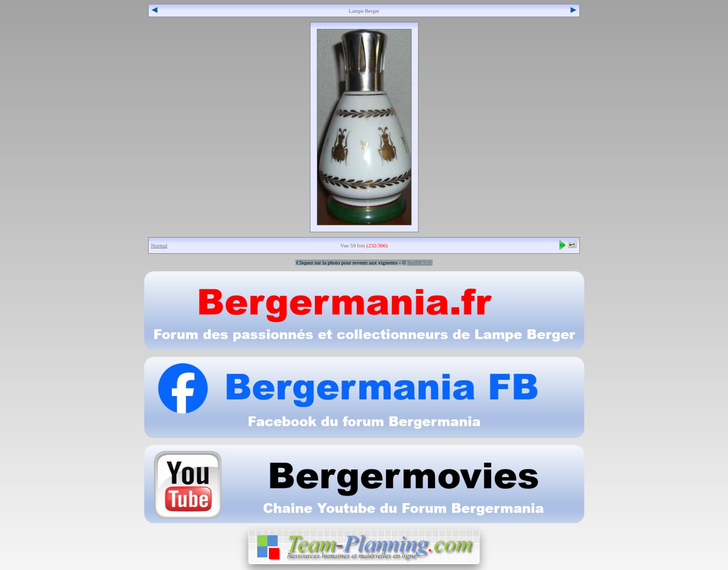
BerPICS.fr (419, 263)
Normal (159, 245)
